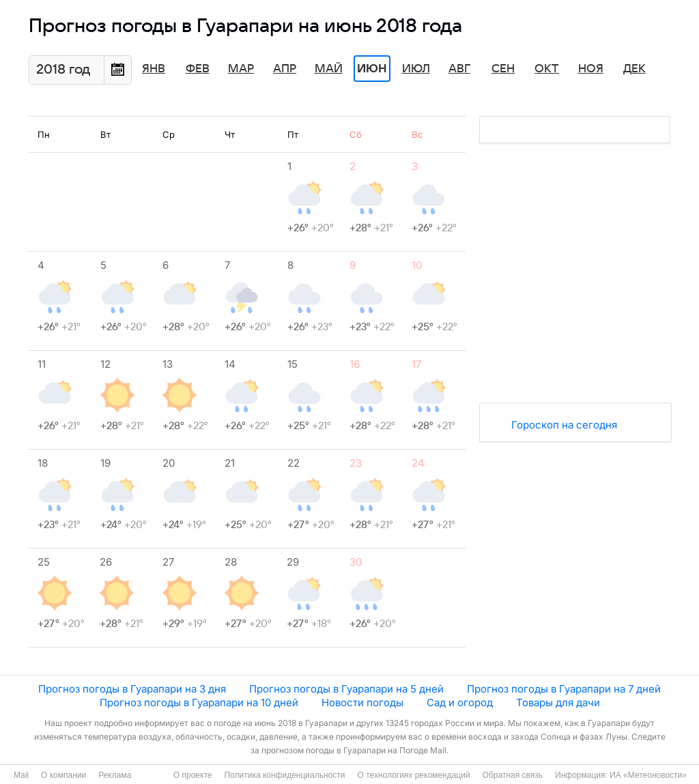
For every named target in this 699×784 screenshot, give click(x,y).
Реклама (115, 775)
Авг (459, 69)
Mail (21, 775)
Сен (503, 69)
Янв (154, 69)
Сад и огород (460, 702)
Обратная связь (513, 775)
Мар (241, 69)
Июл (416, 69)
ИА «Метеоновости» (648, 775)
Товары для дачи (558, 702)
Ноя (591, 69)
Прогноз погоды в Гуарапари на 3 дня (132, 689)
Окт (547, 69)
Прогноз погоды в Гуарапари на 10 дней (199, 702)
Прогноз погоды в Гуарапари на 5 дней (346, 689)
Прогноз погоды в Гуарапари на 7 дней (564, 689)
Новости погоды (362, 702)
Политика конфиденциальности (284, 775)
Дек (634, 69)
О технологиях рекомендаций (413, 775)
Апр (285, 69)
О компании (63, 775)
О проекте (193, 775)
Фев (198, 69)
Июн (372, 69)
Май (329, 69)
